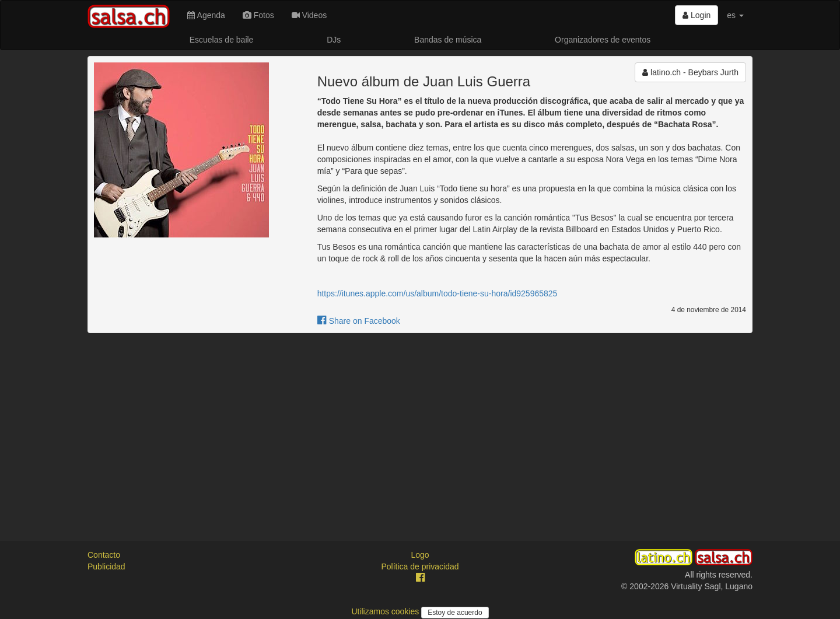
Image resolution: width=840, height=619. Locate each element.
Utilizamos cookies (386, 611)
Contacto (104, 555)
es (735, 15)
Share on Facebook (359, 321)
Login (696, 15)
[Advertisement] (420, 426)
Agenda (206, 15)
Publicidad (106, 566)
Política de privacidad (420, 566)
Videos (309, 15)
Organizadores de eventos (603, 40)
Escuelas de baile (222, 40)
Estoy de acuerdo (455, 613)
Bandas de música (448, 40)
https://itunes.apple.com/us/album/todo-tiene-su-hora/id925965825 (437, 293)
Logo (420, 555)
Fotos (258, 15)
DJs (334, 40)
